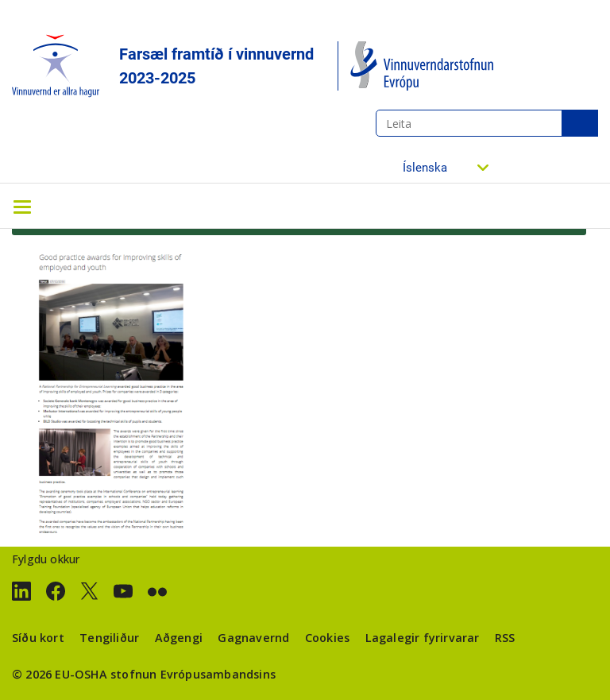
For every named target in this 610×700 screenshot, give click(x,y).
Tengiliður (109, 638)
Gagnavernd (253, 638)
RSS (505, 638)
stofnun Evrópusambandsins (193, 674)
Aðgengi (179, 638)
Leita (580, 123)
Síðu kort (38, 638)
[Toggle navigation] (22, 206)
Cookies (327, 638)
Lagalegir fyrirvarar (423, 638)
